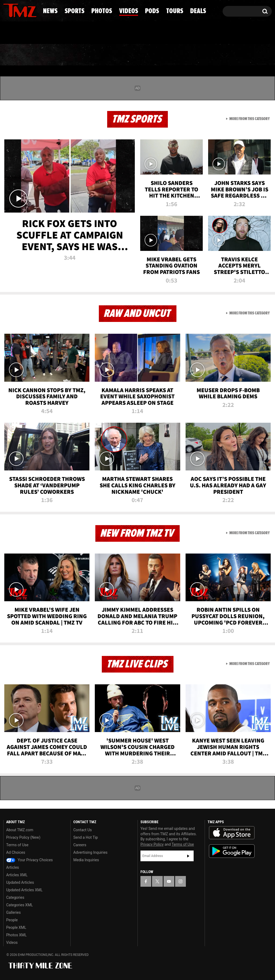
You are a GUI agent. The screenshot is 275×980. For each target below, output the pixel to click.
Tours (214, 55)
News (16, 55)
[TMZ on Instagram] (35, 10)
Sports (55, 55)
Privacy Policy (152, 844)
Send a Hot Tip (86, 837)
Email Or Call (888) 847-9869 (65, 33)
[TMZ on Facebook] (8, 10)
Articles (13, 867)
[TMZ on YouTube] (169, 881)
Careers (80, 845)
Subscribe (188, 856)
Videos (140, 55)
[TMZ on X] (16, 10)
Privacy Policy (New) (23, 837)
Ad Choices (16, 852)
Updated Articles (20, 882)
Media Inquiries (86, 860)
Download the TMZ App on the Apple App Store (232, 833)
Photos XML (16, 935)
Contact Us (83, 830)
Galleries (13, 912)
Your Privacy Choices (30, 860)
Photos (98, 55)
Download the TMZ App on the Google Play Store (232, 851)
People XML (16, 927)
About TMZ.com (20, 830)
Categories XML (19, 905)
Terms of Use (17, 845)
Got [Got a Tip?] (20, 33)
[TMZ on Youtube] (25, 10)
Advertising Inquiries (90, 852)
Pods (178, 55)
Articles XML (17, 875)
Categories (15, 897)
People (12, 920)
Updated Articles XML (24, 890)
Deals (251, 55)
